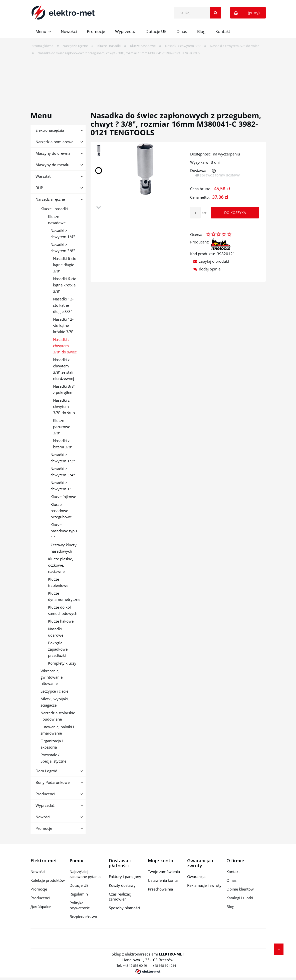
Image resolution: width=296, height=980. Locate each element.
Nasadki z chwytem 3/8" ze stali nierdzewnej (64, 369)
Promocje (44, 828)
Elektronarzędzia (50, 130)
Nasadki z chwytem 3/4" (63, 472)
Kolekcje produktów (48, 880)
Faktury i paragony (125, 877)
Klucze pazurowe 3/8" (62, 427)
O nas (231, 880)
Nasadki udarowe (56, 632)
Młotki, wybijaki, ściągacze (55, 702)
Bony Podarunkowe (53, 782)
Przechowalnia (160, 889)
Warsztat (43, 176)
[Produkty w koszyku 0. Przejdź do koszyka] (248, 13)
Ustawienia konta (163, 880)
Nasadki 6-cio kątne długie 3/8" (65, 265)
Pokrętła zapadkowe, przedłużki (58, 649)
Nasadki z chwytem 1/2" (63, 458)
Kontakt (233, 872)
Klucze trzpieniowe (58, 582)
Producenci (45, 794)
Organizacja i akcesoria (52, 744)
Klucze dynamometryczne (64, 596)
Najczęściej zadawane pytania (85, 874)
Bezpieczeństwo (83, 917)
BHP (39, 188)
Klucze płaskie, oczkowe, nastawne (61, 565)
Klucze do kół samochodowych (63, 610)
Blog (230, 907)
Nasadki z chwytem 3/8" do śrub (64, 406)
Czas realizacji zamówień (121, 897)
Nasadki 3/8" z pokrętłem (64, 389)
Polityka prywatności (80, 905)
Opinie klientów (240, 889)
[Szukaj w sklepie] (199, 13)
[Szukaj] (215, 13)
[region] (148, 80)
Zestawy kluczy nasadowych (64, 548)
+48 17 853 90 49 (135, 966)
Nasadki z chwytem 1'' (61, 486)
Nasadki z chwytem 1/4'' (63, 234)
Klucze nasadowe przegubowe (61, 511)
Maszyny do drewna (53, 153)
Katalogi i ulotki (240, 898)
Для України (41, 907)
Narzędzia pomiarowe (54, 142)
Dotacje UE (79, 885)
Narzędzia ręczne (50, 199)
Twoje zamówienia (164, 872)
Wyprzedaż (45, 805)
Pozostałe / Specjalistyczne (53, 758)
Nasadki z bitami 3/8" (63, 444)
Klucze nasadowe (57, 220)
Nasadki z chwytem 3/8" (63, 248)
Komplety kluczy (62, 663)
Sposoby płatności (124, 908)
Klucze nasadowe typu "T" (64, 531)
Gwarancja (196, 877)
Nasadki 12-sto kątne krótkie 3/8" (63, 325)
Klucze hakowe (61, 621)
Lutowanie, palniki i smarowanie (57, 730)
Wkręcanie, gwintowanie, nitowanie (52, 677)
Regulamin (79, 894)
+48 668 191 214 (164, 966)
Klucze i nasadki (54, 209)
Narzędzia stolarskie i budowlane (58, 716)
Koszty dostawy (122, 885)
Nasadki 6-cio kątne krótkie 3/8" (65, 285)
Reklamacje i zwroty (204, 885)
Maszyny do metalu (52, 165)
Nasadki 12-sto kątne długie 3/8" (63, 305)
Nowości (43, 817)
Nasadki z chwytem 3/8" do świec (65, 346)
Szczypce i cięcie (54, 691)
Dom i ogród (46, 771)
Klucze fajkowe (63, 497)
